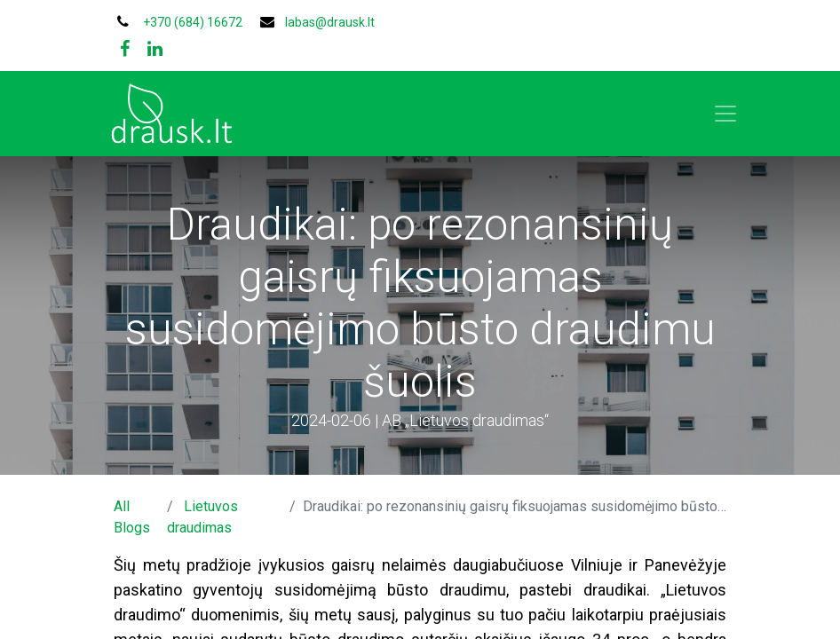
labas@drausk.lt (330, 22)
